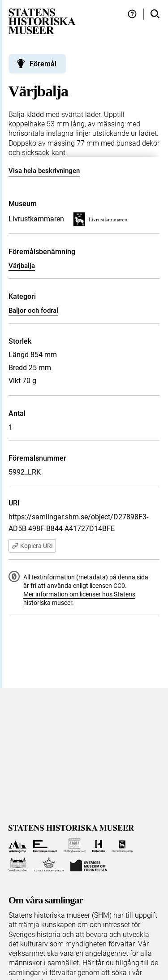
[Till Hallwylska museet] (75, 845)
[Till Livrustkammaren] (122, 845)
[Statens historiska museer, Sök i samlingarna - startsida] (42, 21)
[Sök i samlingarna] (155, 14)
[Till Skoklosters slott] (18, 865)
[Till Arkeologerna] (18, 845)
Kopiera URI (32, 546)
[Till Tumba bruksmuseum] (49, 865)
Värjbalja (22, 266)
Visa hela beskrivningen (44, 171)
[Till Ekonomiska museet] (45, 845)
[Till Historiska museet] (98, 845)
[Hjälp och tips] (132, 14)
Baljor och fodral (33, 311)
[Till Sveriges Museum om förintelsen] (89, 865)
